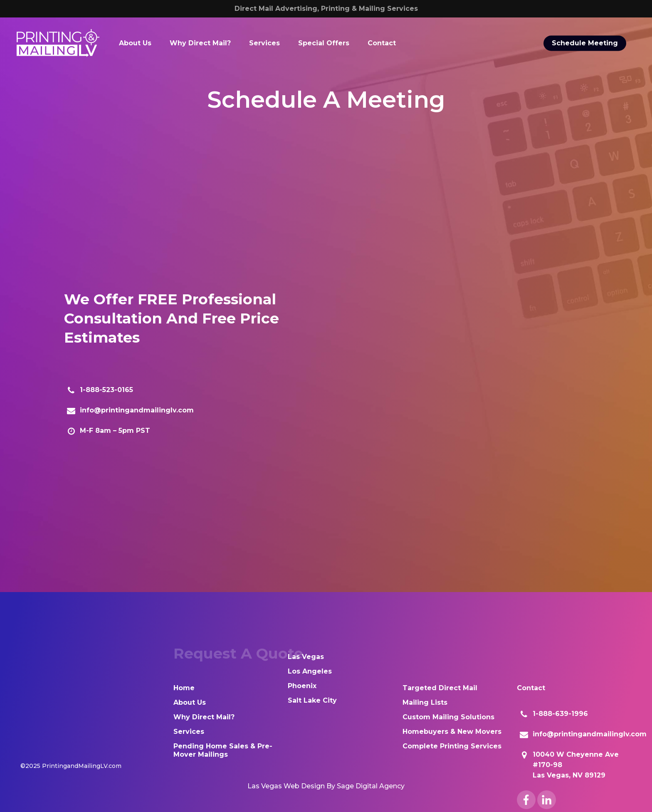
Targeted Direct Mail (440, 688)
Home (184, 688)
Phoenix (302, 686)
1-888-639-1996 (560, 714)
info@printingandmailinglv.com (137, 410)
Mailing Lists (425, 702)
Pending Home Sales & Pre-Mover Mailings (223, 750)
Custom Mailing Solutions (448, 717)
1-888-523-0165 (106, 390)
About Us (190, 702)
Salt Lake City (312, 700)
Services (189, 732)
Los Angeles (310, 671)
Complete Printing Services (452, 746)
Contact (531, 688)
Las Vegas (306, 657)
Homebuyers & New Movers (452, 732)
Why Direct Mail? (204, 717)
